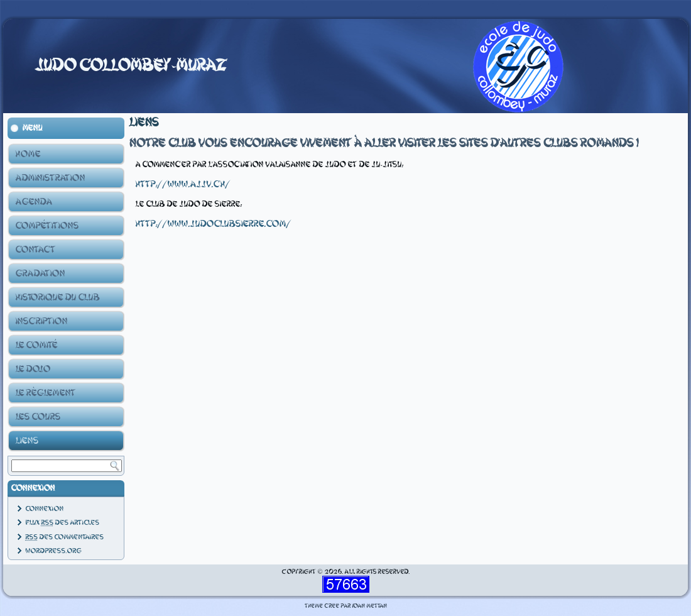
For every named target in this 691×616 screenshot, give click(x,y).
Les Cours (38, 417)
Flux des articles (62, 523)
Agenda (34, 202)
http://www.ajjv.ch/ (182, 184)
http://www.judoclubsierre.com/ (213, 224)
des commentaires (64, 537)
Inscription (41, 321)
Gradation (40, 273)
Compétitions (47, 226)
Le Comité (36, 345)
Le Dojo (33, 369)
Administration (50, 178)
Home (28, 154)
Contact (35, 250)
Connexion (44, 509)
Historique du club (57, 297)
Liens (27, 441)
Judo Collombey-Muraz (131, 65)
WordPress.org (53, 551)
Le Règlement (45, 393)
